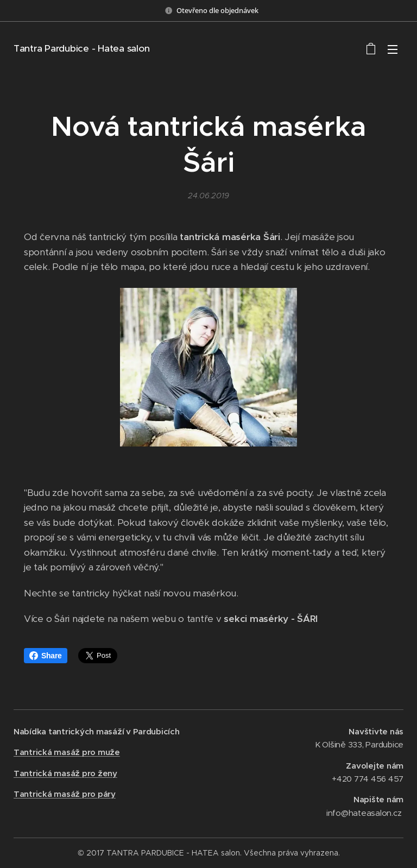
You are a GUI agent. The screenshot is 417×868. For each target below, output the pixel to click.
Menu (393, 49)
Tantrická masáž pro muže (67, 752)
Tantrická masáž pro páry (65, 794)
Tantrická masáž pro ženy (65, 773)
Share (46, 656)
